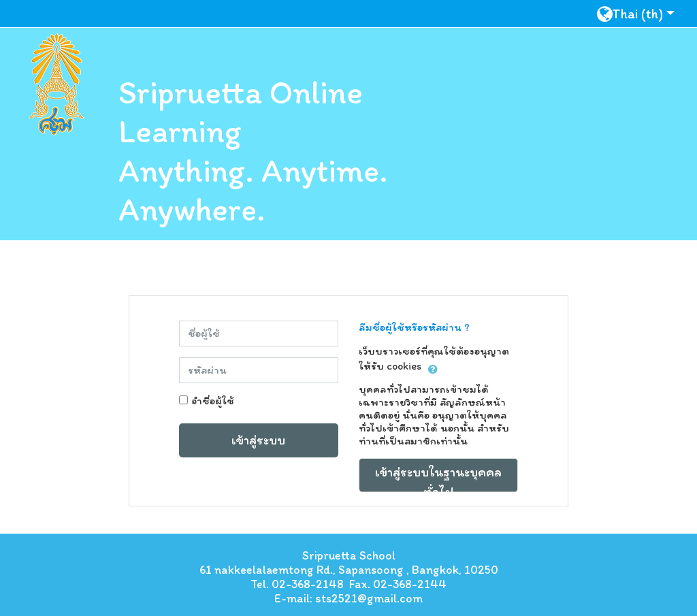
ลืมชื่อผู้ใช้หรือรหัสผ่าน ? (414, 327)
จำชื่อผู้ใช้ (213, 401)
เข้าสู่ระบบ (258, 440)
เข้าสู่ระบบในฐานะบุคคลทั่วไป (438, 478)
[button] (641, 13)
